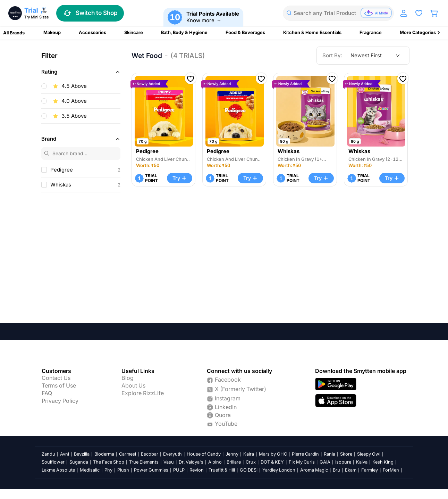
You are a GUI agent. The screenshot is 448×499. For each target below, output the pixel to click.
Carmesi (128, 454)
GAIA (325, 462)
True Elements (144, 462)
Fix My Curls (302, 462)
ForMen (391, 470)
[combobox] (338, 13)
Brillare (234, 462)
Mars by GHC (273, 454)
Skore (346, 454)
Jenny (232, 454)
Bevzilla (82, 454)
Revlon (197, 470)
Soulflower (53, 462)
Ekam (351, 470)
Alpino (215, 462)
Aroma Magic (314, 470)
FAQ (47, 393)
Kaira (249, 454)
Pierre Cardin (305, 454)
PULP (179, 470)
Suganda (79, 462)
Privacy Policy (60, 401)
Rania (329, 454)
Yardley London (279, 470)
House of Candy (204, 454)
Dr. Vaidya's (191, 462)
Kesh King (383, 462)
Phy (108, 470)
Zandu (48, 454)
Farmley (370, 470)
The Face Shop (109, 462)
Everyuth (172, 454)
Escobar (150, 454)
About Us (133, 386)
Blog (128, 378)
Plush (123, 470)
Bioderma (104, 454)
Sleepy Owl (369, 454)
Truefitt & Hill (222, 470)
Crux (251, 462)
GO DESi (249, 470)
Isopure (343, 462)
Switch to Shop (90, 13)
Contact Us (56, 378)
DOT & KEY (272, 462)
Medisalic (90, 470)
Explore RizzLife (143, 393)
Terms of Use (59, 386)
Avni (65, 454)
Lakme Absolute (58, 470)
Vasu (169, 462)
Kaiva (362, 462)
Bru (336, 470)
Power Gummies (151, 470)
